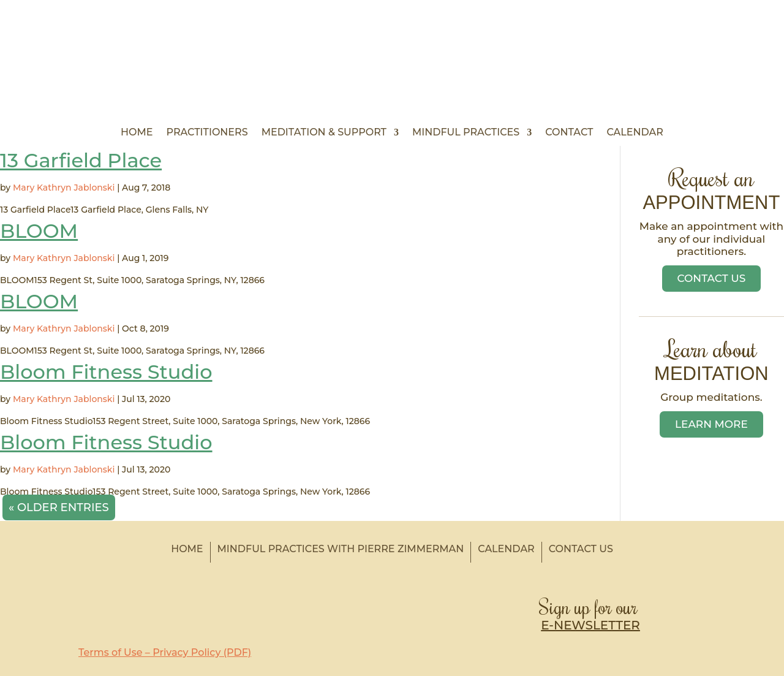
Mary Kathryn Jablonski (64, 188)
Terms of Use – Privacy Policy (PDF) (165, 652)
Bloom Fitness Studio (106, 372)
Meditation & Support (324, 133)
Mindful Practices (466, 133)
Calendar (635, 133)
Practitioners (207, 133)
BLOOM (39, 231)
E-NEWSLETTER (590, 625)
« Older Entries (59, 507)
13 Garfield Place (81, 160)
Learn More (711, 424)
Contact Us (712, 278)
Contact (569, 133)
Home (137, 133)
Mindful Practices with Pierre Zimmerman (341, 549)
